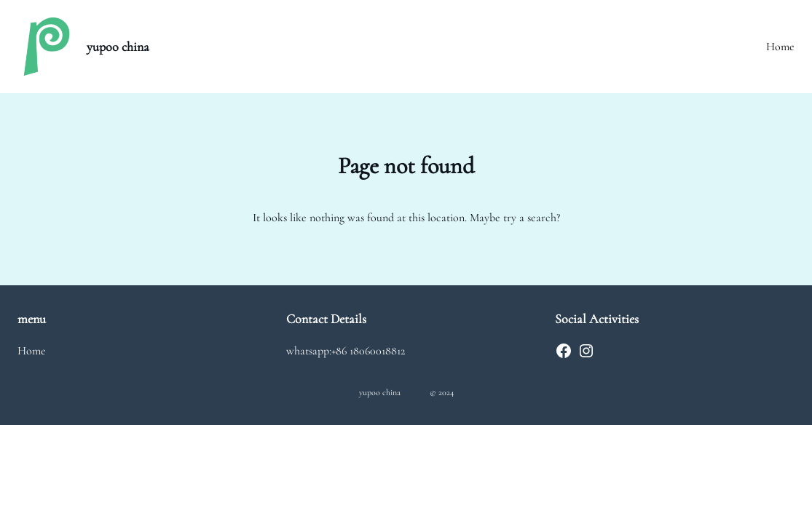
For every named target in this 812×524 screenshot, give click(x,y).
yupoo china (118, 47)
